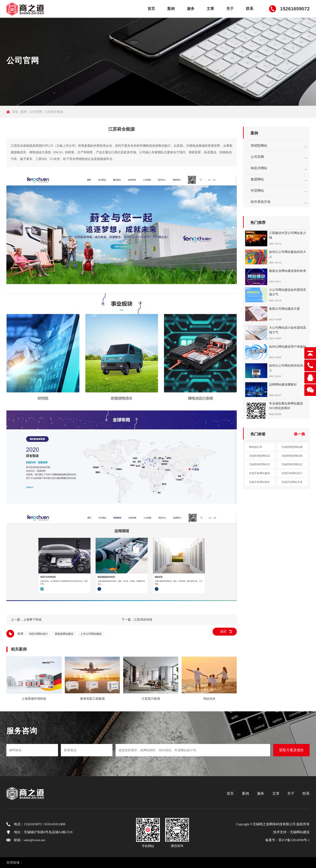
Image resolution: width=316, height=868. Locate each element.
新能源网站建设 (64, 634)
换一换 (300, 434)
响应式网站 (259, 168)
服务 (191, 9)
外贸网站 (257, 191)
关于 (230, 9)
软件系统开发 (261, 202)
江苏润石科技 (143, 620)
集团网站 (257, 179)
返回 (223, 632)
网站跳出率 (256, 447)
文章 (210, 9)
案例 (171, 9)
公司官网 (36, 112)
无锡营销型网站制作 (292, 457)
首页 (151, 9)
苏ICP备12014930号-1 (294, 840)
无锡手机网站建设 (260, 473)
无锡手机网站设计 (292, 473)
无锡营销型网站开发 (260, 466)
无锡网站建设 (300, 832)
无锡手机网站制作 (260, 482)
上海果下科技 (32, 620)
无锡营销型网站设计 (260, 457)
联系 (250, 9)
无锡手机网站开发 (292, 482)
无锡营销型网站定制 (292, 466)
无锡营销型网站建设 (292, 448)
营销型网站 (259, 146)
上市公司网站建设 (91, 634)
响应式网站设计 (39, 634)
